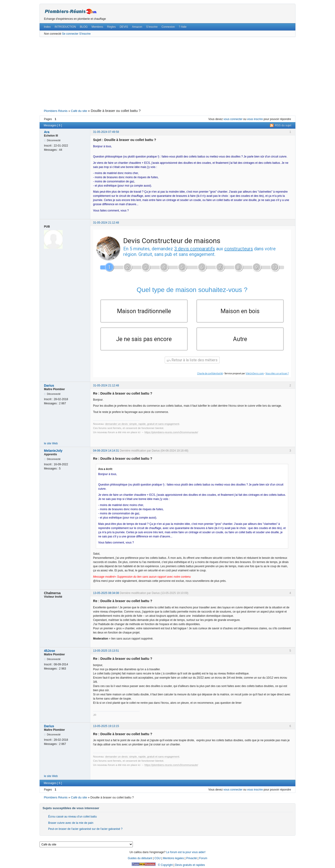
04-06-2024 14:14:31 (106, 451)
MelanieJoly (53, 451)
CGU (158, 858)
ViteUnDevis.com (255, 374)
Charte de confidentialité (210, 374)
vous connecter (233, 119)
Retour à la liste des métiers (192, 360)
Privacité (191, 858)
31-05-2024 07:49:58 (106, 132)
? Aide (183, 27)
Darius (49, 385)
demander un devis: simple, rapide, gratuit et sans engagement (142, 424)
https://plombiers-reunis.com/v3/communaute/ (171, 432)
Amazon (137, 27)
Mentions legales (173, 858)
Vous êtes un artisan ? (277, 374)
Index (47, 27)
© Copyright (165, 865)
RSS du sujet (283, 125)
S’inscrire (152, 27)
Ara (47, 132)
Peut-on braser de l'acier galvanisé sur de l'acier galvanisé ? (85, 829)
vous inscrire (255, 119)
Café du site (79, 111)
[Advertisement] (167, 72)
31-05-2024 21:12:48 (106, 223)
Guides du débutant (140, 858)
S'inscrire (85, 34)
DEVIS (124, 27)
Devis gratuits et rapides (190, 865)
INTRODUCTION (65, 27)
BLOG (84, 27)
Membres (97, 27)
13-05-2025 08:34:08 (106, 593)
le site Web (51, 444)
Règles (111, 27)
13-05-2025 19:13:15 (106, 726)
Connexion (168, 27)
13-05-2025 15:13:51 (106, 651)
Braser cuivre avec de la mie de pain (71, 823)
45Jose (49, 651)
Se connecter (70, 34)
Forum (203, 858)
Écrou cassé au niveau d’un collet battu (72, 817)
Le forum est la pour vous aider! (186, 852)
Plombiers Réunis (56, 111)
